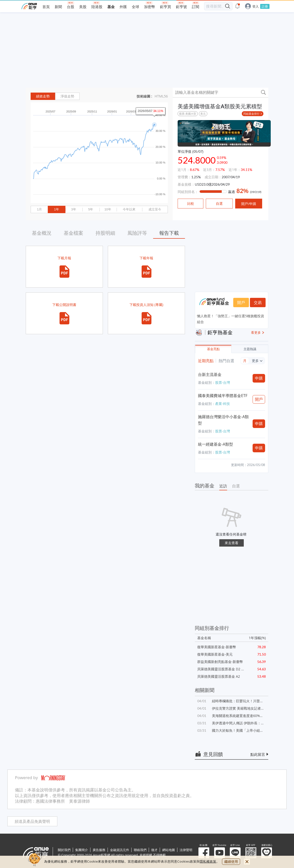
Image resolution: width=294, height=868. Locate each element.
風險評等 (137, 233)
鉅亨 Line (235, 853)
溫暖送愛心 (267, 853)
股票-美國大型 (188, 114)
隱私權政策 (208, 861)
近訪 (223, 486)
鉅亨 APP (251, 853)
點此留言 (258, 754)
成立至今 (155, 209)
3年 (73, 209)
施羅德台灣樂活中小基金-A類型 (223, 420)
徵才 (154, 850)
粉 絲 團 (204, 853)
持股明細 (105, 233)
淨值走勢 (67, 96)
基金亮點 (213, 349)
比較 (191, 204)
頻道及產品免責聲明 (32, 821)
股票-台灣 (223, 382)
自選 (236, 486)
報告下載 (169, 233)
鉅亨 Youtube (220, 853)
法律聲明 (186, 850)
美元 (203, 114)
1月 (39, 209)
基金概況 (42, 233)
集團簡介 (82, 850)
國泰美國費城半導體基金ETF (223, 396)
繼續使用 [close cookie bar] (231, 861)
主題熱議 (250, 349)
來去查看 (232, 543)
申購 (259, 378)
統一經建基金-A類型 (215, 444)
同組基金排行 (251, 114)
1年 (56, 209)
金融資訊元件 (120, 850)
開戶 (241, 303)
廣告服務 (99, 850)
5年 (91, 209)
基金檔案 (73, 233)
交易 (258, 303)
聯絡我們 (140, 850)
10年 (108, 209)
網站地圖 (169, 850)
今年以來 (129, 209)
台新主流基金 (210, 374)
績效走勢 (43, 96)
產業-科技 (223, 404)
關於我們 (64, 850)
